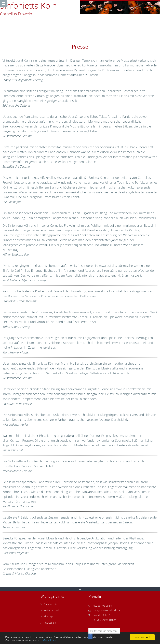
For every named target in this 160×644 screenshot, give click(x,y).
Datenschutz (51, 604)
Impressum (50, 623)
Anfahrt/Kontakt (52, 610)
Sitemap (48, 616)
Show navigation (3, 3)
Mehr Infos (49, 640)
